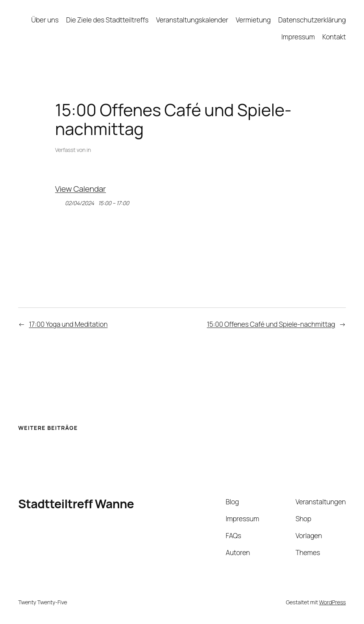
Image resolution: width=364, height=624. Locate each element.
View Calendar (80, 189)
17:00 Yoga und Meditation (68, 324)
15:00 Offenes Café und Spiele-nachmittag (271, 324)
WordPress (333, 602)
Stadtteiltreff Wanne (76, 504)
